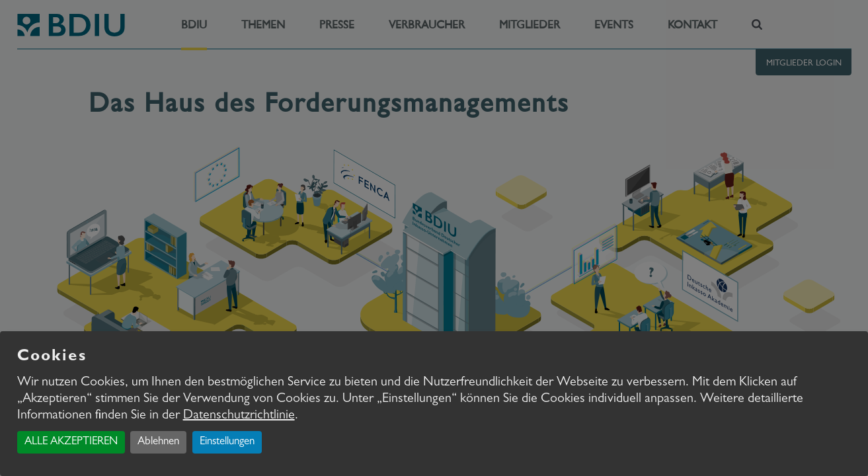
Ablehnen (158, 442)
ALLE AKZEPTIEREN (71, 442)
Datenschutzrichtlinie (239, 416)
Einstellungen (227, 442)
